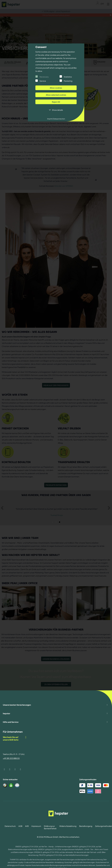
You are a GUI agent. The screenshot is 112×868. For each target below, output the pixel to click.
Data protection (59, 119)
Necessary (44, 77)
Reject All (56, 102)
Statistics (68, 77)
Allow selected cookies (56, 95)
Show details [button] (57, 110)
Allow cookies (56, 88)
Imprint (50, 119)
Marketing (68, 81)
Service (43, 81)
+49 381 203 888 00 (11, 758)
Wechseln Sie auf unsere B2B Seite (15, 738)
